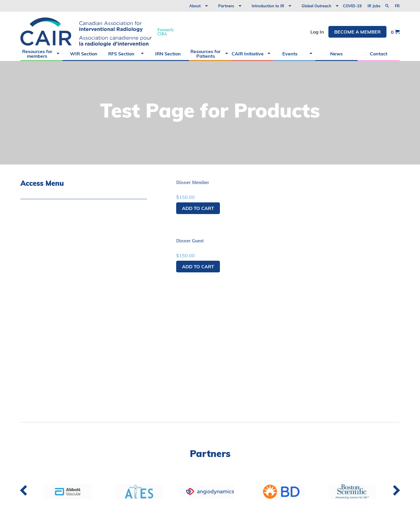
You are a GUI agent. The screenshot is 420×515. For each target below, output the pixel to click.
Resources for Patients (205, 54)
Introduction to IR (268, 6)
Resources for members (37, 54)
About (195, 6)
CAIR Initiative (248, 54)
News (336, 54)
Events (290, 54)
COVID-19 (352, 6)
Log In (317, 32)
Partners (226, 6)
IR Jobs (374, 6)
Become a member (357, 32)
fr (397, 6)
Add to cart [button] (198, 208)
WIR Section (84, 54)
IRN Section (168, 54)
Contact (379, 54)
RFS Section (121, 54)
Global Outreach (316, 6)
